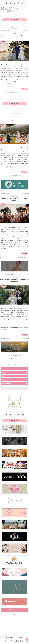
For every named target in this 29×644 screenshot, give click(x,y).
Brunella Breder (8, 84)
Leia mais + (25, 89)
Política (17, 637)
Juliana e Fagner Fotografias (10, 71)
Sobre (6, 637)
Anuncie (22, 637)
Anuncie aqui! (15, 19)
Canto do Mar (16, 229)
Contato (11, 637)
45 (18, 359)
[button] (15, 610)
